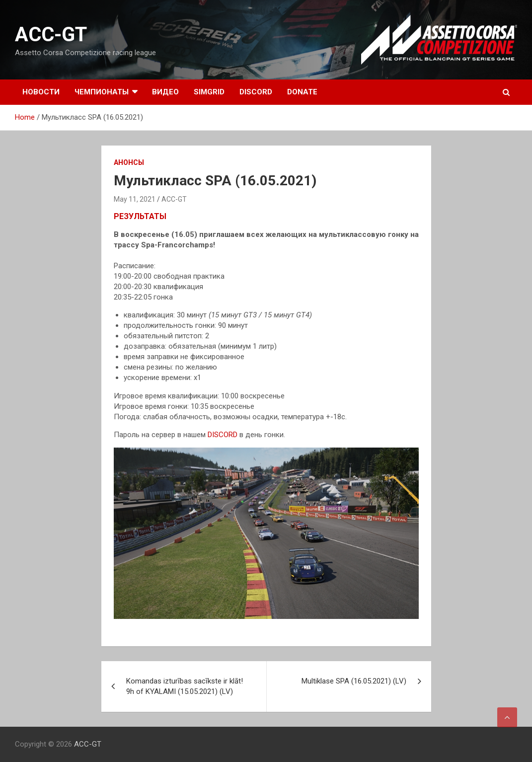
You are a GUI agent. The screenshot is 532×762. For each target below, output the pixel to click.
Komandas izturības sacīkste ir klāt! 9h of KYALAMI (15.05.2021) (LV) (185, 686)
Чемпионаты (102, 92)
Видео (165, 92)
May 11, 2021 (135, 199)
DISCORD (256, 92)
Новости (41, 92)
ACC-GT (51, 35)
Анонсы (129, 162)
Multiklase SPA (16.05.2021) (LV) (354, 681)
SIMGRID (209, 92)
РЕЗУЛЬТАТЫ (140, 216)
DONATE (302, 92)
